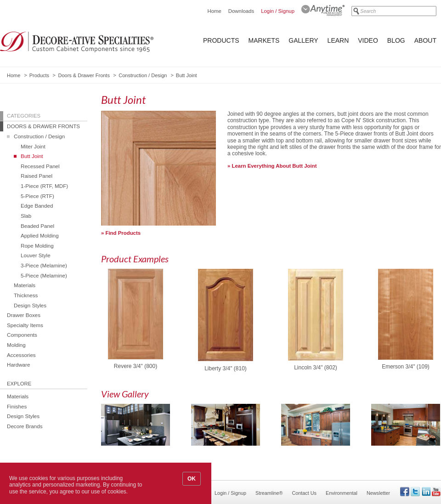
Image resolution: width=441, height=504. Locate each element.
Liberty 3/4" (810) (226, 369)
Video (368, 40)
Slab (26, 216)
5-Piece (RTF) (37, 196)
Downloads (241, 11)
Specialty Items (25, 325)
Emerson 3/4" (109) (406, 367)
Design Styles (30, 305)
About (425, 40)
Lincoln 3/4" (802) (316, 368)
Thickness (26, 295)
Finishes (17, 406)
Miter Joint (33, 146)
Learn (338, 40)
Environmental (342, 493)
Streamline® (269, 493)
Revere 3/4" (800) (136, 366)
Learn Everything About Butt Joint (274, 166)
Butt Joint (32, 156)
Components (22, 335)
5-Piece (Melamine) (44, 275)
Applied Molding (40, 235)
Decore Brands (25, 426)
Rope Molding (37, 246)
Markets (264, 40)
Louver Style (36, 255)
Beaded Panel (37, 226)
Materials (25, 285)
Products (221, 40)
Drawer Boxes (24, 315)
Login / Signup (278, 11)
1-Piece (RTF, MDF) (44, 186)
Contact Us (304, 493)
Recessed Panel (40, 166)
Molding (16, 345)
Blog (396, 40)
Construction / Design (143, 75)
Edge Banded (37, 206)
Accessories (21, 355)
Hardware (18, 365)
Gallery (303, 40)
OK (192, 479)
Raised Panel (37, 176)
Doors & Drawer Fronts (84, 75)
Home (214, 11)
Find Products (123, 233)
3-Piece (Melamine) (44, 265)
